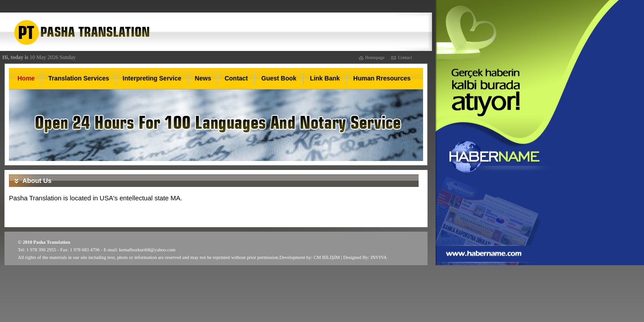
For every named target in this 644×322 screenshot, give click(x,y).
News (203, 78)
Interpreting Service (152, 78)
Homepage (375, 57)
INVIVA (379, 257)
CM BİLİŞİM (327, 257)
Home (26, 78)
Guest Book (279, 78)
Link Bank (325, 78)
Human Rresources (382, 78)
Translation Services (79, 78)
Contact (405, 57)
